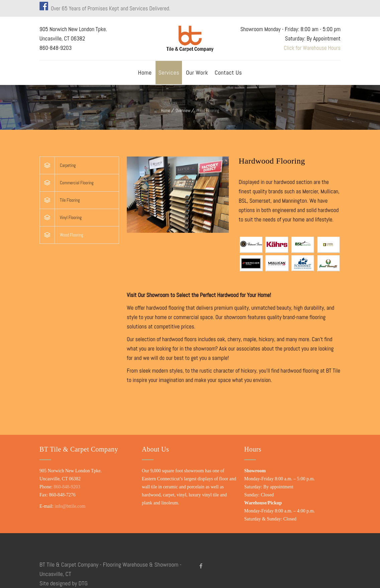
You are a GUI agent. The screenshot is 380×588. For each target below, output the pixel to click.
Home (145, 72)
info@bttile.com (70, 506)
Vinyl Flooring (71, 218)
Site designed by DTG (64, 583)
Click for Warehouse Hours (312, 48)
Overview (183, 111)
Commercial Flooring (77, 183)
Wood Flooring (72, 235)
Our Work (197, 72)
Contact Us (228, 72)
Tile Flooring (70, 200)
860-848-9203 (67, 487)
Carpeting (68, 165)
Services (169, 72)
